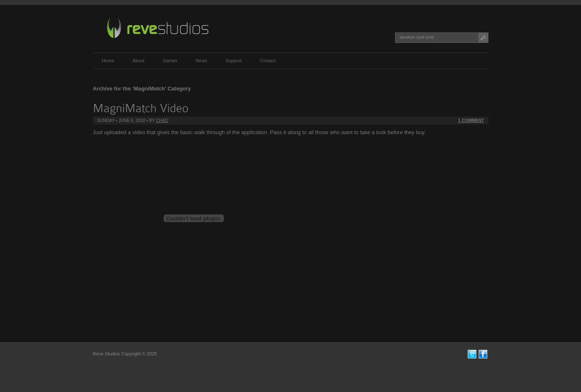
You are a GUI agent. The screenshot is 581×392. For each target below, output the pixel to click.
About (138, 61)
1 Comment (471, 121)
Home (108, 61)
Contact (268, 61)
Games (170, 61)
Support (233, 61)
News (201, 61)
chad (162, 121)
